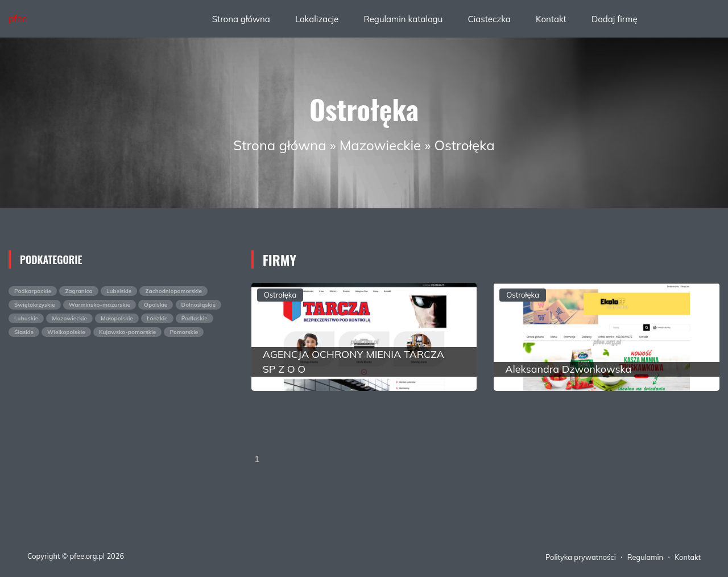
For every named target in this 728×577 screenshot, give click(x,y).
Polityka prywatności (581, 557)
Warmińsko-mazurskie (100, 305)
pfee (18, 18)
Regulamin (645, 557)
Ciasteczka (489, 19)
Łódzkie (157, 318)
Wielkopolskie (66, 332)
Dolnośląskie (199, 305)
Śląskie (24, 332)
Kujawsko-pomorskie (127, 332)
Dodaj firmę (615, 19)
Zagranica (78, 291)
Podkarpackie (33, 291)
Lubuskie (26, 318)
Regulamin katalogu (403, 19)
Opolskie (156, 305)
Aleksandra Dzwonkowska (568, 369)
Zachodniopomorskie (173, 291)
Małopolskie (117, 318)
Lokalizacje (317, 19)
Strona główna (241, 19)
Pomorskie (184, 332)
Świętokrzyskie (35, 305)
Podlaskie (195, 318)
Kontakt (551, 19)
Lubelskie (119, 291)
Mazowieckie (380, 145)
